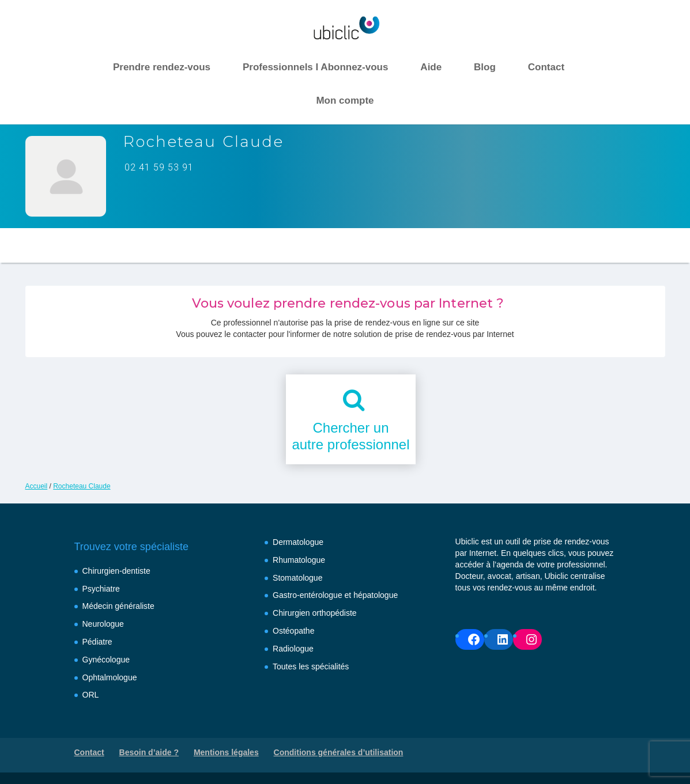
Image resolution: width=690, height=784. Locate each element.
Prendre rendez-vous (162, 67)
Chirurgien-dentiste (116, 571)
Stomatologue (297, 578)
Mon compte (345, 101)
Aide (431, 67)
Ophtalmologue (110, 677)
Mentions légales (226, 752)
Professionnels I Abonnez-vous (316, 67)
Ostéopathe (293, 631)
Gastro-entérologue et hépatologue (335, 595)
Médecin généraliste (118, 606)
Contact (546, 67)
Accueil (37, 486)
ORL (91, 695)
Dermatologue (298, 542)
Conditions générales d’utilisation (339, 752)
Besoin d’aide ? (149, 752)
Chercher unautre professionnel (350, 436)
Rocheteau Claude (82, 486)
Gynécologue (106, 660)
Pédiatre (97, 642)
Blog (485, 67)
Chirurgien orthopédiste (315, 613)
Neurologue (103, 624)
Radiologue (293, 649)
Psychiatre (101, 589)
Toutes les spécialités (311, 666)
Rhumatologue (299, 560)
